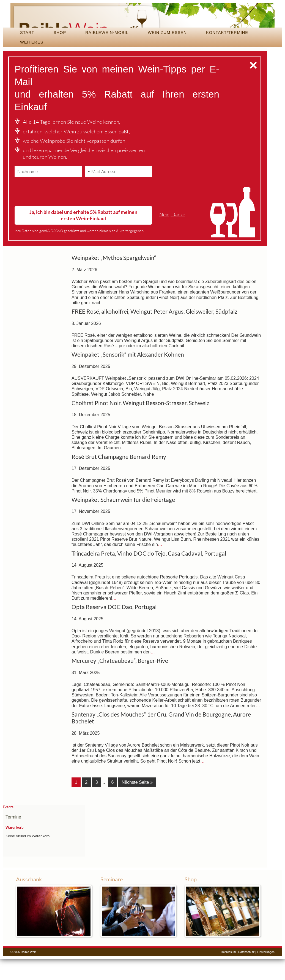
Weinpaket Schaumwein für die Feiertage (123, 522)
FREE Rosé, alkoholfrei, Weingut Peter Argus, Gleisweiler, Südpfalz (154, 333)
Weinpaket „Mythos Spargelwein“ (114, 280)
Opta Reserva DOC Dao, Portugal (114, 629)
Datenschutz (246, 973)
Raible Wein (142, 26)
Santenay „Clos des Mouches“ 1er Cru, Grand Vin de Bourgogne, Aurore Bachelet (161, 740)
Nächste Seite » (137, 804)
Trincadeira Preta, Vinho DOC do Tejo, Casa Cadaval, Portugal (149, 575)
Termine (13, 838)
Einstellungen (266, 973)
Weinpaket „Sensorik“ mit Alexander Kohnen (128, 376)
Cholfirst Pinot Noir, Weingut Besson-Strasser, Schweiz (140, 425)
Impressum (229, 973)
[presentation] (56, 215)
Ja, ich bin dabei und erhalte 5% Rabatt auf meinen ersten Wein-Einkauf (83, 237)
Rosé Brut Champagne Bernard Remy (119, 479)
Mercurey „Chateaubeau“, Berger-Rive (120, 683)
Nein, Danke (172, 237)
